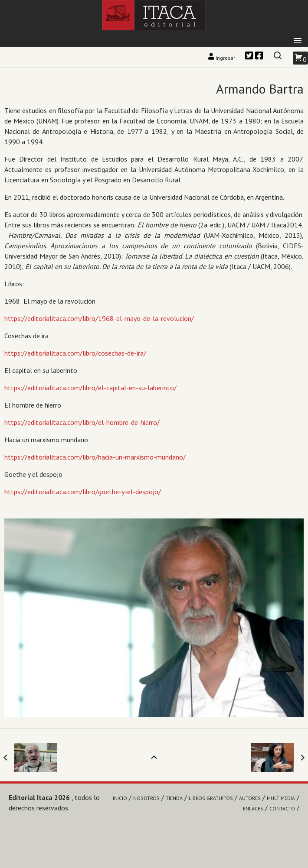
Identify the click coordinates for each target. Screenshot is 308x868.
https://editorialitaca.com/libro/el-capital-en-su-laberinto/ (90, 388)
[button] (298, 41)
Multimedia (281, 798)
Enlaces (253, 808)
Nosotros (146, 798)
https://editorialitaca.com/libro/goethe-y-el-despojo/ (83, 492)
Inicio (120, 798)
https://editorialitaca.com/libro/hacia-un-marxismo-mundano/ (95, 457)
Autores (250, 798)
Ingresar (222, 58)
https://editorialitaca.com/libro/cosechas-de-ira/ (75, 353)
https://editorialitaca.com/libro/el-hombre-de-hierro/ (82, 422)
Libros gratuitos (211, 798)
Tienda (174, 798)
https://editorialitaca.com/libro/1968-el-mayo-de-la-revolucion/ (99, 318)
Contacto (282, 808)
